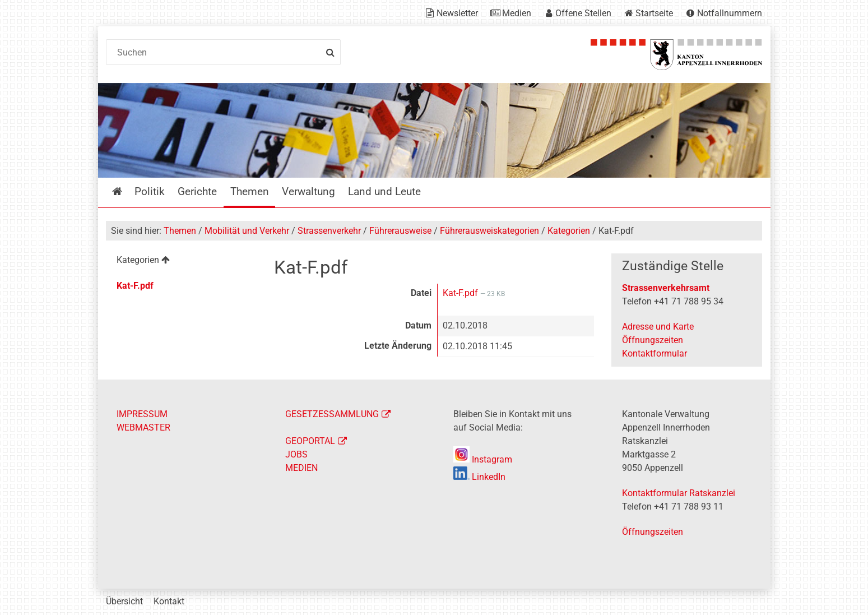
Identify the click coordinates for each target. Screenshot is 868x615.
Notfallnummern (730, 13)
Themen (180, 231)
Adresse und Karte (658, 327)
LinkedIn (479, 477)
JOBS (296, 454)
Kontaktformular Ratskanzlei (679, 493)
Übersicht (124, 601)
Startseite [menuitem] (125, 191)
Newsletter (457, 13)
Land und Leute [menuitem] (384, 191)
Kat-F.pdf (461, 293)
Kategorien (569, 231)
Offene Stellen (583, 13)
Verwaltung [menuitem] (308, 191)
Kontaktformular (655, 353)
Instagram (483, 459)
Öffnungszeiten (653, 340)
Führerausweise (400, 231)
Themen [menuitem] (250, 191)
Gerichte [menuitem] (197, 191)
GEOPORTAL (310, 441)
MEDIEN (301, 468)
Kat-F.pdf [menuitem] (135, 286)
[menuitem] (181, 262)
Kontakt (169, 601)
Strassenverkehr (329, 231)
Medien (517, 13)
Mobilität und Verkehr (247, 231)
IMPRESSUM (142, 414)
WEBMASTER (143, 427)
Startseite (654, 13)
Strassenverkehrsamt (666, 288)
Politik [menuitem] (150, 191)
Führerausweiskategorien (489, 231)
